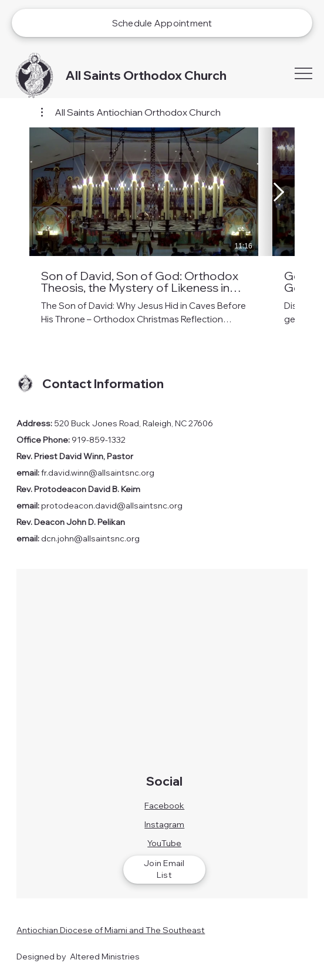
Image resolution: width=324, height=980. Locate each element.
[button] (131, 112)
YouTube (164, 843)
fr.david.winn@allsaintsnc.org (98, 473)
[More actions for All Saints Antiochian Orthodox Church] (131, 112)
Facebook (164, 806)
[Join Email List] (164, 870)
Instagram (164, 824)
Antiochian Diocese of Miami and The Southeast (111, 930)
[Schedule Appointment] (162, 23)
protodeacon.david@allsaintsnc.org (112, 506)
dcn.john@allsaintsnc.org (90, 538)
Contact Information (103, 383)
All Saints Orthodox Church (146, 75)
